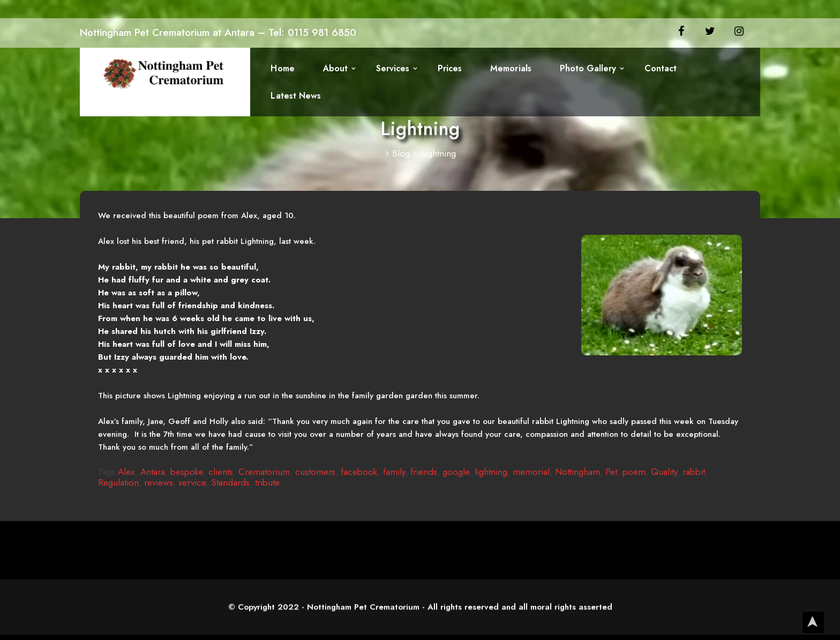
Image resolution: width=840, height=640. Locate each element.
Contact (653, 69)
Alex (126, 472)
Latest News (295, 98)
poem (634, 472)
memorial (531, 472)
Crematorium (264, 472)
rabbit (694, 472)
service (192, 482)
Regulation (118, 482)
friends (424, 472)
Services (390, 69)
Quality (664, 472)
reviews (159, 482)
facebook (359, 472)
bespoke (187, 472)
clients (221, 472)
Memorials (506, 69)
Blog (402, 153)
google (456, 472)
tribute (267, 482)
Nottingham (577, 472)
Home (282, 69)
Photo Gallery (582, 69)
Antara (153, 472)
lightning (491, 472)
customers (315, 472)
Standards (230, 482)
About (334, 69)
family (394, 472)
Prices (446, 69)
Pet (611, 472)
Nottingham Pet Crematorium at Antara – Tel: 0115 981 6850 (218, 32)
